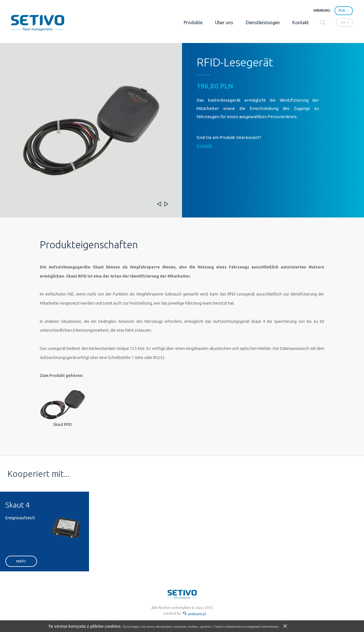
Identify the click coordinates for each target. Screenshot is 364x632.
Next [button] (166, 204)
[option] (91, 130)
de (343, 22)
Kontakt (301, 22)
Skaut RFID (63, 424)
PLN (342, 10)
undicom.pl (194, 614)
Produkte (193, 22)
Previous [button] (159, 204)
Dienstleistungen (263, 22)
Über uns (224, 22)
